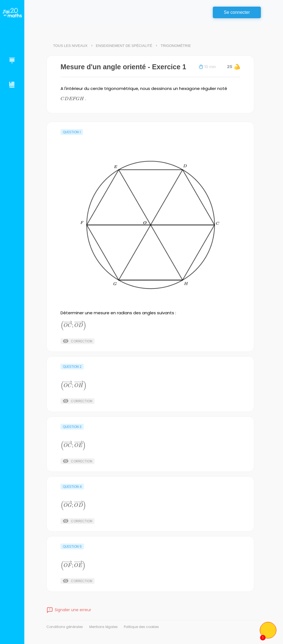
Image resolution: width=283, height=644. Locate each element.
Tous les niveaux (70, 46)
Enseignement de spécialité (124, 46)
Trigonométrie (176, 46)
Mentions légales (103, 627)
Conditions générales (65, 627)
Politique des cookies (141, 627)
